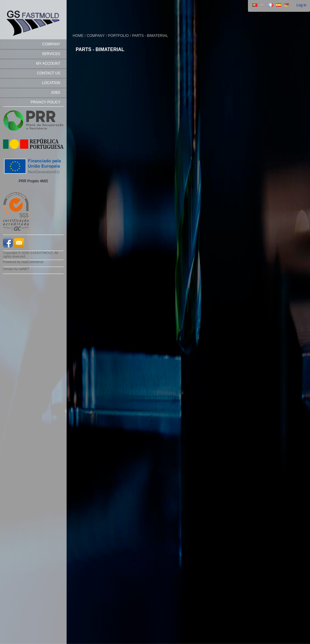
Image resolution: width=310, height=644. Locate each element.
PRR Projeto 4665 (33, 181)
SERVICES (51, 54)
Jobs (56, 93)
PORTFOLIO (118, 36)
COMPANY (51, 44)
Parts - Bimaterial (150, 36)
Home (78, 36)
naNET (24, 269)
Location (51, 83)
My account (48, 63)
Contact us (49, 73)
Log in (301, 5)
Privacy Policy (46, 102)
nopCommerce (32, 262)
